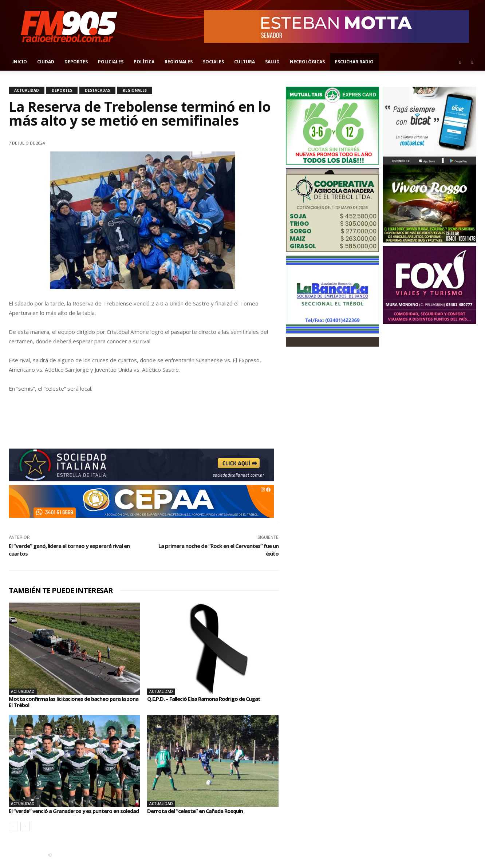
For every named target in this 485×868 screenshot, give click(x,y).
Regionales (179, 62)
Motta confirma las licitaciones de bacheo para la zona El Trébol (72, 702)
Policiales (111, 62)
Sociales (213, 62)
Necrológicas (307, 62)
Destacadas (97, 90)
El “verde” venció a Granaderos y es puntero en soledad (68, 814)
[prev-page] (13, 833)
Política (144, 62)
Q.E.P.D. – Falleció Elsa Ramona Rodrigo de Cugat (209, 699)
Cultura (245, 62)
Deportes (76, 62)
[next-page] (25, 833)
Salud (272, 62)
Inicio (20, 62)
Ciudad (46, 62)
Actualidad (27, 90)
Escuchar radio (354, 62)
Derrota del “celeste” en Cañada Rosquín (199, 811)
